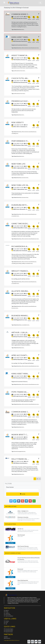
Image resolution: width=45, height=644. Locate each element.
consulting (14, 133)
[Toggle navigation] (40, 3)
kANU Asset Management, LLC (26, 37)
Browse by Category (9, 629)
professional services (18, 71)
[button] (4, 3)
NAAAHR (6, 637)
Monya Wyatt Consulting (25, 435)
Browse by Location (8, 630)
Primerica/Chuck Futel (23, 101)
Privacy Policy (7, 615)
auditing (23, 263)
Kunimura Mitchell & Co (24, 205)
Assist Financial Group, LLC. (26, 55)
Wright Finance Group (23, 271)
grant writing (19, 263)
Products (6, 621)
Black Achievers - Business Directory (14, 3)
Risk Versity (18, 122)
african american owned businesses (29, 48)
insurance (24, 178)
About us (6, 610)
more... (23, 29)
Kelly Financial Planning (24, 459)
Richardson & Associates (24, 246)
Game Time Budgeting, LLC (25, 224)
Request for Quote (8, 632)
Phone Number (10, 487)
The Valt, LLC (20, 529)
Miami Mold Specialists (23, 580)
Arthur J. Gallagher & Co (24, 332)
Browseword (20, 569)
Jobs (6, 624)
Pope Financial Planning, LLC (26, 392)
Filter (22, 494)
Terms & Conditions (9, 616)
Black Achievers (7, 638)
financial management (18, 451)
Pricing (6, 612)
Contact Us (7, 613)
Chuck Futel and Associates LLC (28, 78)
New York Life (19, 164)
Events (6, 622)
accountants (14, 216)
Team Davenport (21, 535)
